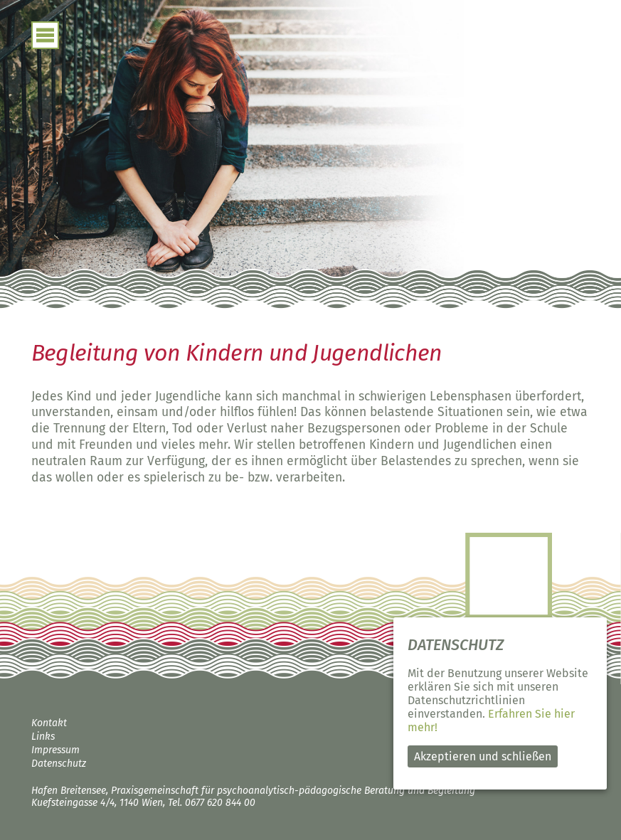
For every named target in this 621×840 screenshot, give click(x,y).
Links (43, 737)
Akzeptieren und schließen (483, 756)
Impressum (55, 750)
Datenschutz (59, 764)
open (45, 35)
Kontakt (49, 723)
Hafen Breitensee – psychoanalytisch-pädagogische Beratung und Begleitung (506, 99)
